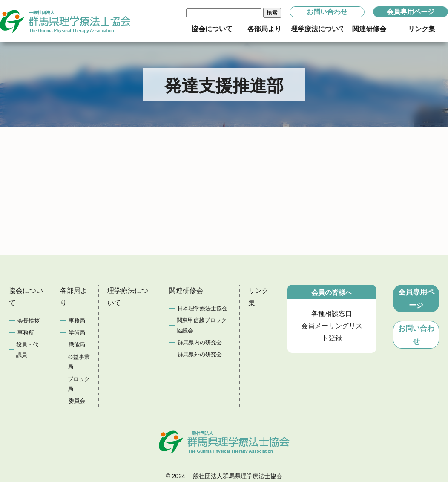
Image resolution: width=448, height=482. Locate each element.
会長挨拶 (29, 321)
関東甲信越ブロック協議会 (202, 325)
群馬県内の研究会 (200, 342)
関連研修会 (186, 290)
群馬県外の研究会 (200, 354)
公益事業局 (79, 362)
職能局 (77, 345)
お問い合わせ (327, 12)
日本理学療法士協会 (202, 308)
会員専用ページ (411, 12)
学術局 (77, 333)
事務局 (77, 321)
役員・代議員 (27, 349)
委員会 (77, 401)
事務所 (26, 333)
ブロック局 (79, 384)
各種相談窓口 (332, 313)
